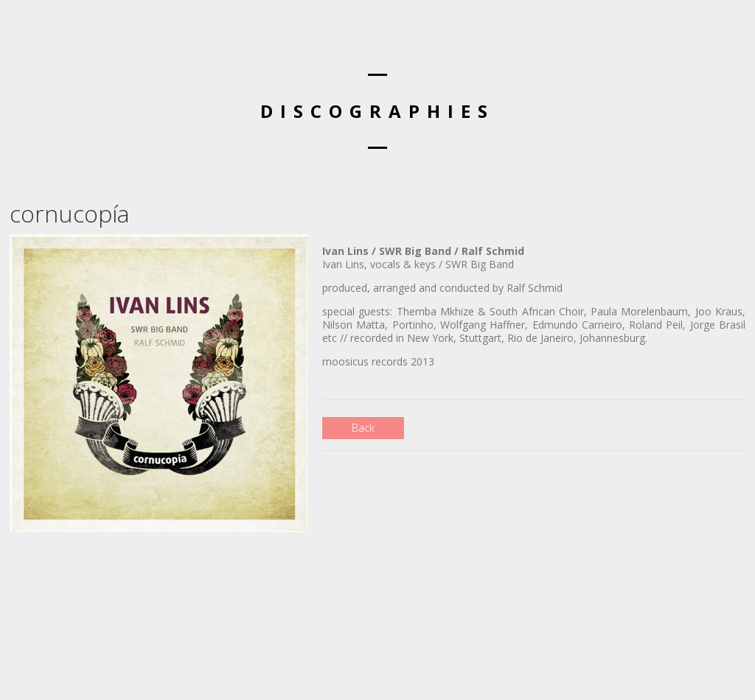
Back (363, 428)
